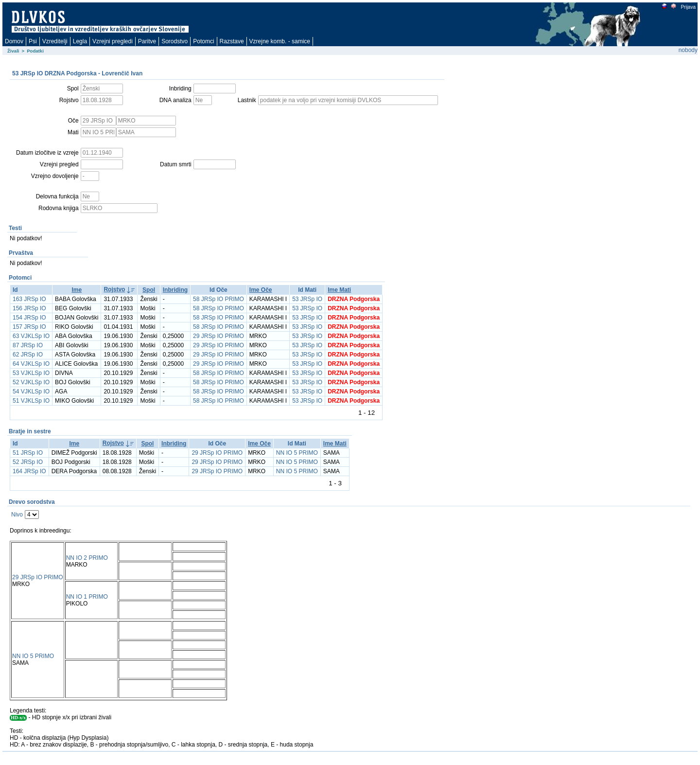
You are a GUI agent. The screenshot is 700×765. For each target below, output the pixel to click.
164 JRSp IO (29, 471)
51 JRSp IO (28, 453)
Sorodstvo (175, 41)
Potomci (203, 41)
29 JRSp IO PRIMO (219, 336)
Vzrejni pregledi (113, 41)
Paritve (147, 41)
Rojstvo (114, 289)
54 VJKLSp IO (31, 391)
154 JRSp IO (29, 318)
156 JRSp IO (29, 308)
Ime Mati (339, 290)
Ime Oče (261, 290)
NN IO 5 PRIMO (297, 453)
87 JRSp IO (28, 345)
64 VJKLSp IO (31, 364)
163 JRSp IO (29, 299)
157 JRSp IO (29, 327)
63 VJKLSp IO (31, 336)
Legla (80, 41)
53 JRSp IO (307, 299)
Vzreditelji (55, 41)
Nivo (17, 515)
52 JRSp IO (28, 462)
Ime (77, 290)
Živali (13, 51)
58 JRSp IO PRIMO (219, 299)
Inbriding (175, 290)
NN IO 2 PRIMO (87, 558)
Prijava (688, 7)
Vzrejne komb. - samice (280, 41)
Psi (33, 41)
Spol (149, 290)
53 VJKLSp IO (31, 373)
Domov (14, 41)
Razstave (232, 41)
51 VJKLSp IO (31, 401)
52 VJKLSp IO (31, 382)
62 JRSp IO (28, 355)
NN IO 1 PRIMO (87, 597)
